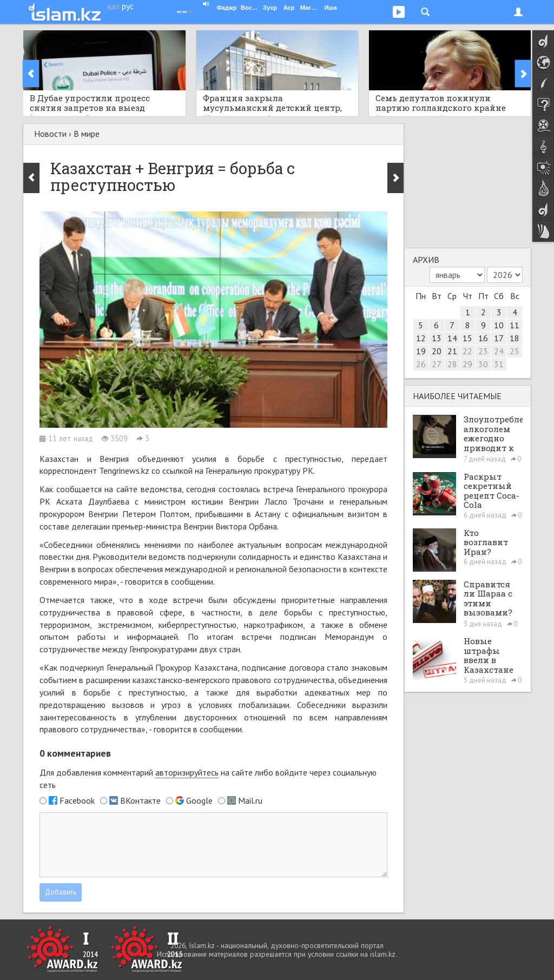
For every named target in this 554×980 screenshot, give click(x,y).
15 (467, 338)
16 (483, 338)
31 (499, 364)
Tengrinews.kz (124, 471)
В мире (87, 134)
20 (437, 351)
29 (467, 364)
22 (467, 351)
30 (483, 364)
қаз (113, 6)
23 (483, 351)
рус (128, 6)
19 (421, 351)
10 (499, 325)
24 (499, 351)
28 (452, 364)
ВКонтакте (140, 800)
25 (515, 351)
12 (421, 338)
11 (515, 325)
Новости (50, 134)
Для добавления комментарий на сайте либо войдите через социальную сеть (208, 779)
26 (421, 364)
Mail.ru (250, 800)
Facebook (77, 800)
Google (199, 800)
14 (452, 338)
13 (437, 338)
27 (437, 364)
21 (452, 351)
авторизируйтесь (187, 772)
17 (499, 338)
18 (515, 338)
